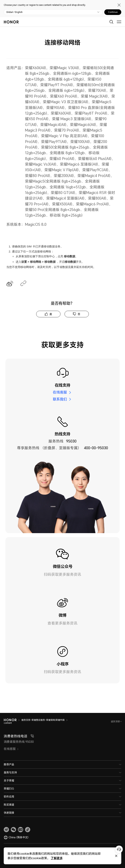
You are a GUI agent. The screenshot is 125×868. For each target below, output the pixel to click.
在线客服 (60, 392)
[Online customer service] (119, 849)
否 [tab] (79, 314)
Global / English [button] (14, 12)
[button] (13, 830)
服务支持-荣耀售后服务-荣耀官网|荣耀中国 (43, 720)
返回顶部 (116, 721)
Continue (113, 12)
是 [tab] (51, 314)
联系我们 (60, 399)
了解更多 (57, 858)
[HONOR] (10, 720)
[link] (6, 830)
